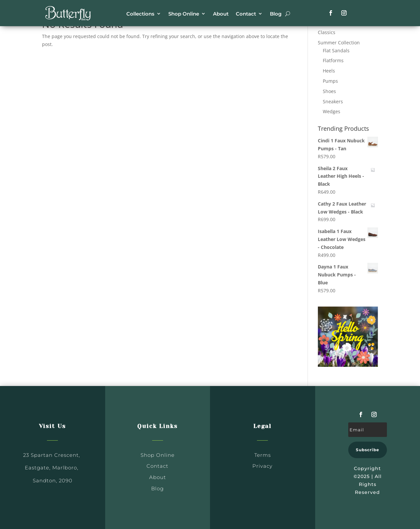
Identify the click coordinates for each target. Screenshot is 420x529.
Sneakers (333, 101)
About (221, 14)
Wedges (332, 111)
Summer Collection (339, 43)
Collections (140, 14)
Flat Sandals (336, 50)
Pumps (330, 81)
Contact (246, 14)
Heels (329, 71)
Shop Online (184, 14)
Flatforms (333, 60)
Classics (327, 32)
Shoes (329, 91)
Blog (276, 14)
